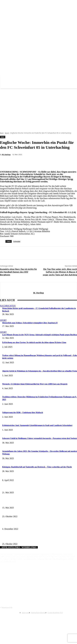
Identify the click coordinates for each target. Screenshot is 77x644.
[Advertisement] (38, 109)
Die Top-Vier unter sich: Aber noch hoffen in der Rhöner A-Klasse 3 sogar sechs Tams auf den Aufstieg (60, 272)
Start (2, 133)
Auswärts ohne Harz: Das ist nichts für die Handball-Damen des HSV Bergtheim (18, 272)
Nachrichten (8, 306)
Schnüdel (17, 241)
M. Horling (6, 154)
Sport (7, 133)
